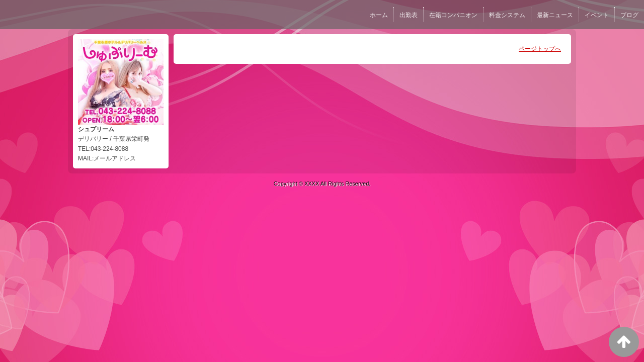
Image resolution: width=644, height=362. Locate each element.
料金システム (507, 15)
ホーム (379, 15)
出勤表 (409, 15)
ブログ (629, 15)
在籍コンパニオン (453, 15)
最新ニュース (555, 15)
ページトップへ (540, 49)
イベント (597, 15)
